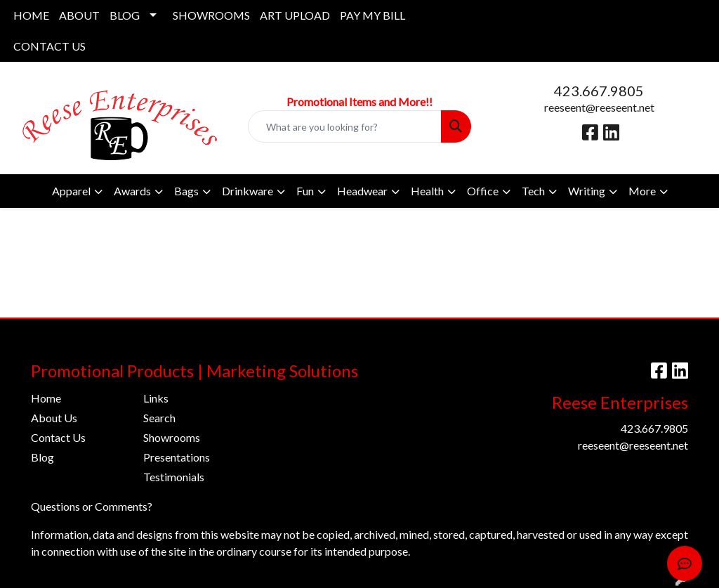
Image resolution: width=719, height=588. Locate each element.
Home (46, 398)
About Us (54, 418)
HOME (31, 15)
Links (156, 398)
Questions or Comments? (92, 506)
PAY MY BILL (372, 15)
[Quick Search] (344, 126)
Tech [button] (533, 191)
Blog (42, 457)
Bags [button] (186, 191)
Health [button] (427, 191)
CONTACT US (50, 46)
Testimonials (174, 477)
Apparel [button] (71, 191)
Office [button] (483, 191)
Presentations (177, 457)
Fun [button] (305, 191)
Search (159, 418)
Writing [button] (587, 191)
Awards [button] (132, 191)
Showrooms (172, 437)
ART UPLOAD (295, 15)
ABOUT (79, 15)
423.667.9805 (599, 91)
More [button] (642, 191)
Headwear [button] (362, 191)
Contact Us (58, 437)
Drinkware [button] (248, 191)
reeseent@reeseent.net (599, 107)
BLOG (125, 15)
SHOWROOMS (211, 15)
